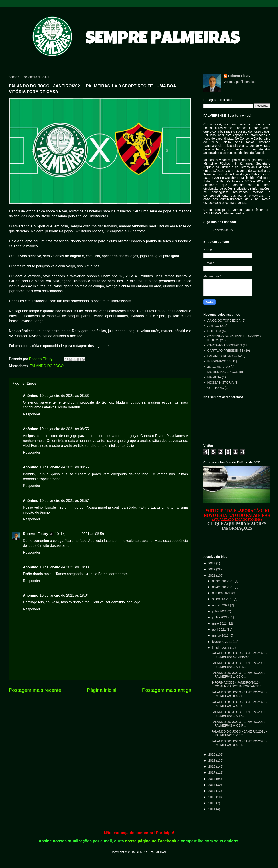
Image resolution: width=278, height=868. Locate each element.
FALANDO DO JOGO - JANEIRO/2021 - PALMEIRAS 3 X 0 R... (239, 743)
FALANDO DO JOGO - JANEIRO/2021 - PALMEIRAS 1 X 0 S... (239, 733)
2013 (212, 797)
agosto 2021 (221, 605)
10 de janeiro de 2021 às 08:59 (80, 534)
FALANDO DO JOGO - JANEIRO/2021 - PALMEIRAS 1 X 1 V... (239, 665)
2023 (212, 563)
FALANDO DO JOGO (47, 366)
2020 (212, 754)
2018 (212, 766)
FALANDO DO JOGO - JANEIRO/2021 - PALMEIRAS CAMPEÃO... (239, 655)
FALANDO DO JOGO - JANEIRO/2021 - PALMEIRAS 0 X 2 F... (239, 694)
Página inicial (102, 690)
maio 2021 (220, 623)
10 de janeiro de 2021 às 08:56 (64, 467)
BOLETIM (214, 331)
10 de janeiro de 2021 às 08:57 (64, 501)
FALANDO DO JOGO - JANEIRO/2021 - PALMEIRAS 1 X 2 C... (239, 675)
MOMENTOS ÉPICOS (223, 372)
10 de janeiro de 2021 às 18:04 (64, 595)
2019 (212, 760)
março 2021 (221, 635)
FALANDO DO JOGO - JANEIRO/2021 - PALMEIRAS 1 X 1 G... (239, 714)
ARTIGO (213, 326)
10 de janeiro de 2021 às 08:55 (64, 429)
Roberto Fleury (36, 534)
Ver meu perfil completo (240, 82)
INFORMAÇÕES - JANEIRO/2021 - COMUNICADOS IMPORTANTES (236, 684)
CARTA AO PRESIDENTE (226, 351)
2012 (212, 803)
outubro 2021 (222, 593)
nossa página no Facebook (151, 841)
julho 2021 (220, 611)
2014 (212, 791)
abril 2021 (219, 629)
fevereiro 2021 (222, 642)
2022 (212, 569)
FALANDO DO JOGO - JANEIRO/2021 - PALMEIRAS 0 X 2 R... (239, 724)
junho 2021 (220, 617)
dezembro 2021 (223, 581)
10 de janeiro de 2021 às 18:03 (64, 567)
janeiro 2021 (221, 648)
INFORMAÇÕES (219, 361)
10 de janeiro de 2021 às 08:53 (64, 396)
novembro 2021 (223, 587)
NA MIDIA (214, 377)
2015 (212, 785)
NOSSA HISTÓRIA (221, 382)
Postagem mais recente (35, 690)
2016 (212, 779)
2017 (212, 772)
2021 (212, 576)
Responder (32, 414)
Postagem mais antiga (167, 690)
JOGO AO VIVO (219, 367)
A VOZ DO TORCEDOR (224, 321)
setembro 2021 (223, 599)
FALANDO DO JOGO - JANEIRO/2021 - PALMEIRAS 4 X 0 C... (239, 704)
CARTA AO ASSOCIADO (225, 345)
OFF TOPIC (216, 388)
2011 (212, 809)
